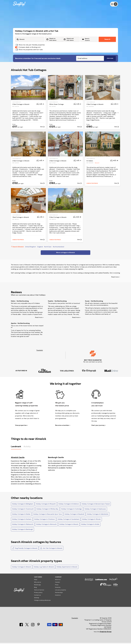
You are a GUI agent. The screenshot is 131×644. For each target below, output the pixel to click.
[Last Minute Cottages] (88, 581)
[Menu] (114, 4)
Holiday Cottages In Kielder (21, 515)
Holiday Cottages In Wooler (91, 520)
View (42, 128)
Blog (35, 588)
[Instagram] (33, 627)
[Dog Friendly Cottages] (112, 581)
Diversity (58, 588)
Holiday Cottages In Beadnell (74, 515)
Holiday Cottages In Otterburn (45, 520)
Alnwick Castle (18, 459)
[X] (27, 627)
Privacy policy (38, 594)
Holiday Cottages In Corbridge (71, 510)
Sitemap (37, 599)
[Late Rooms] (100, 581)
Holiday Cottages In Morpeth (46, 505)
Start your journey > (99, 426)
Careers (57, 583)
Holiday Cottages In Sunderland (68, 520)
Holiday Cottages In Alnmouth (46, 525)
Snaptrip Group (106, 633)
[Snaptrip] (19, 4)
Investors (58, 596)
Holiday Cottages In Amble (90, 525)
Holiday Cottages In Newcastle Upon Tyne (48, 515)
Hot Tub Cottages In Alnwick (51, 549)
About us (58, 581)
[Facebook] (21, 627)
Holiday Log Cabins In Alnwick (44, 568)
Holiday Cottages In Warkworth (23, 525)
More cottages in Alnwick (65, 254)
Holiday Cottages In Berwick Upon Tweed (96, 505)
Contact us (37, 596)
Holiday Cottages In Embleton (69, 505)
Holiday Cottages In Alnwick (69, 525)
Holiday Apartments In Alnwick (67, 568)
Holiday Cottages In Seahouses (95, 510)
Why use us (38, 583)
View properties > (21, 426)
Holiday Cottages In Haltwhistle (98, 515)
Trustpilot (40, 351)
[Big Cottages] (105, 587)
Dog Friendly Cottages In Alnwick (25, 549)
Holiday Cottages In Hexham (22, 520)
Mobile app (37, 586)
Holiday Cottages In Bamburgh (22, 530)
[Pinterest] (39, 627)
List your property (61, 591)
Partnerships (59, 594)
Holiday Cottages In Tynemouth (23, 510)
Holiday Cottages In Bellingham (23, 505)
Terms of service (39, 591)
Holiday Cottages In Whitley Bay (47, 510)
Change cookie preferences (42, 601)
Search (107, 39)
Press (57, 586)
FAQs (36, 581)
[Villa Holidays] (115, 587)
